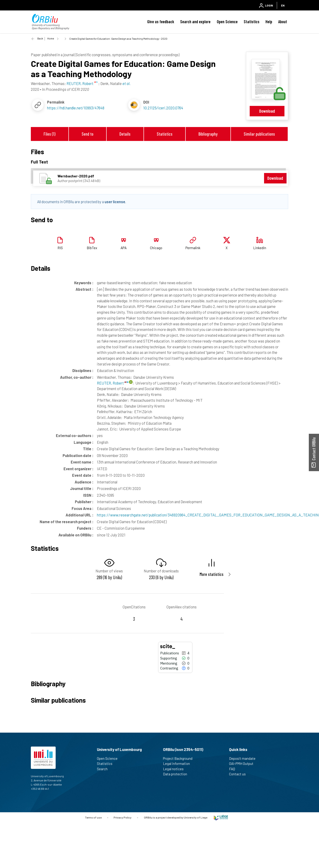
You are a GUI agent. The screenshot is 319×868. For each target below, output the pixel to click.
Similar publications (259, 134)
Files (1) (49, 134)
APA (124, 248)
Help (269, 22)
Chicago (156, 248)
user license (115, 202)
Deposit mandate (244, 758)
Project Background (180, 758)
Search (104, 769)
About (283, 22)
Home (51, 38)
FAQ (234, 769)
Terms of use (93, 817)
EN (283, 5)
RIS (60, 248)
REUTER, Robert (113, 383)
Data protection (177, 774)
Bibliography (208, 134)
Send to (88, 134)
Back (40, 38)
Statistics (252, 22)
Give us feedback (161, 22)
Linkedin (260, 248)
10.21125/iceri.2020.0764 (163, 108)
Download (267, 111)
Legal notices (175, 769)
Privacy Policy (123, 817)
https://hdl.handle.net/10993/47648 (76, 108)
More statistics (212, 574)
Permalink (193, 248)
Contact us (239, 774)
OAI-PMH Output (243, 764)
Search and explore (195, 22)
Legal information (178, 764)
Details (125, 134)
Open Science (227, 22)
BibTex (92, 248)
